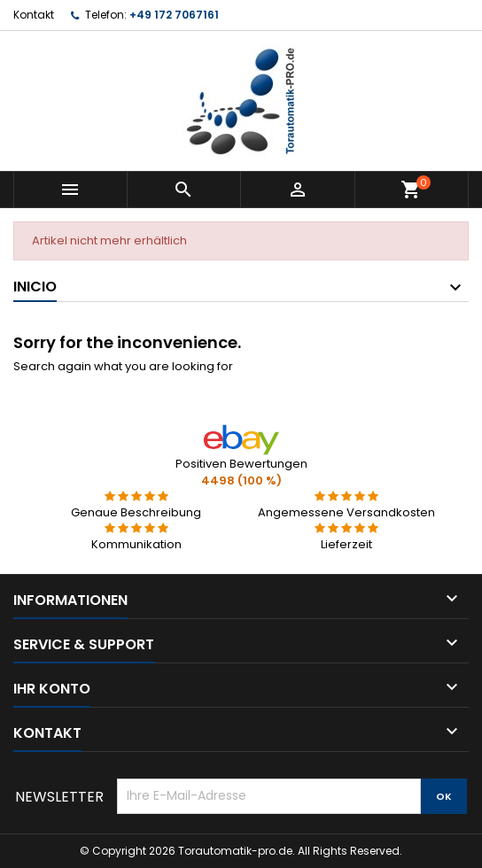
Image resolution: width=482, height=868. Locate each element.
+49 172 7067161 (174, 15)
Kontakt (34, 15)
